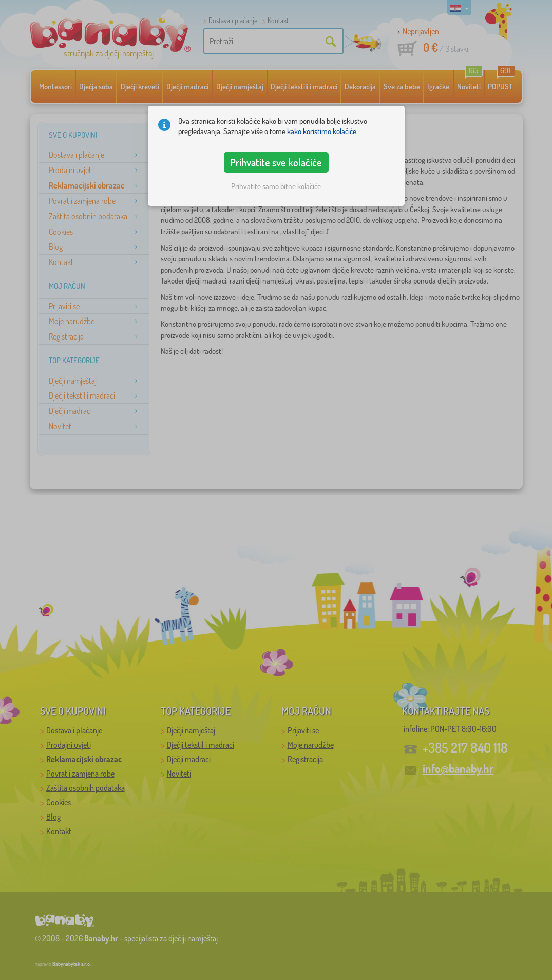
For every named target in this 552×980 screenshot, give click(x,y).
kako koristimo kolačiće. (322, 131)
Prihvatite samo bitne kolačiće (276, 186)
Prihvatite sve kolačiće (276, 162)
